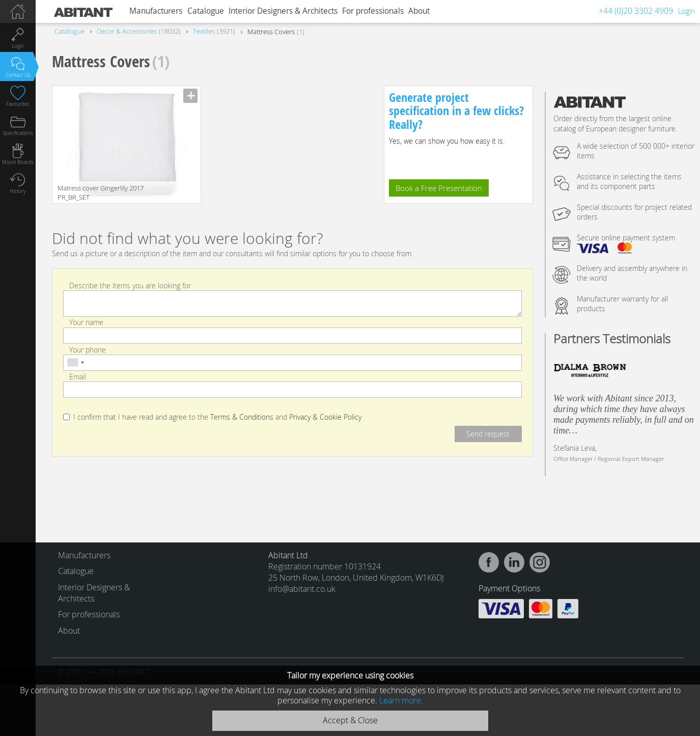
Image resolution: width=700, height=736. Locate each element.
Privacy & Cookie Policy (325, 417)
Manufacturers (156, 11)
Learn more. (401, 700)
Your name (86, 322)
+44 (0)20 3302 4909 (636, 11)
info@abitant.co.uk (302, 589)
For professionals (373, 11)
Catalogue (206, 11)
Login (687, 11)
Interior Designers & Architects (283, 11)
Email (78, 377)
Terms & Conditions (242, 417)
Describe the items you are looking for (130, 285)
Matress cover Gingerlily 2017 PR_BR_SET (101, 193)
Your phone (88, 349)
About (419, 11)
